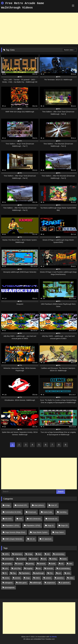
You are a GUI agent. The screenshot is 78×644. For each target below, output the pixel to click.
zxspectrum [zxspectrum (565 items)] (51, 583)
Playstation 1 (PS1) (12, 525)
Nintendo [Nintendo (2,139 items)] (50, 568)
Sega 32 (51, 525)
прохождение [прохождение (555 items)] (10, 587)
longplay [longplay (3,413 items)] (29, 568)
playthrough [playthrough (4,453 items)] (40, 573)
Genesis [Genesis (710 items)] (42, 563)
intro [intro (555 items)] (71, 563)
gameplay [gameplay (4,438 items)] (8, 563)
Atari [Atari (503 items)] (40, 554)
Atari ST (54, 505)
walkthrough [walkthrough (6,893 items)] (37, 583)
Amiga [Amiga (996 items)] (30, 554)
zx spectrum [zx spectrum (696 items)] (65, 583)
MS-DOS (8, 519)
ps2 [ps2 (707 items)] (60, 573)
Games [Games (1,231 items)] (20, 563)
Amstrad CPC (22, 505)
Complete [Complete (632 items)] (22, 559)
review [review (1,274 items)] (7, 578)
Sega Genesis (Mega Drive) (15, 532)
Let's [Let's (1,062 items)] (6, 568)
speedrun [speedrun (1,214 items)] (60, 578)
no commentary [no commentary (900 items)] (64, 568)
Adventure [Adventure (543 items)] (18, 554)
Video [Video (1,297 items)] (71, 578)
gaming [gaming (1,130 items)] (31, 563)
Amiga (7, 505)
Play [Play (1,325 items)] (14, 573)
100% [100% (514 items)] (7, 554)
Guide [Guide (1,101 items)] (53, 563)
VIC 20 (32, 539)
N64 (20, 519)
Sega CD (64, 525)
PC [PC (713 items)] (6, 573)
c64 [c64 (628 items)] (48, 554)
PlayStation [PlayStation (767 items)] (25, 573)
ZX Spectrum (47, 539)
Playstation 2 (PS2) (33, 525)
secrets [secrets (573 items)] (18, 578)
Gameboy (63, 512)
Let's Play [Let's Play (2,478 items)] (17, 568)
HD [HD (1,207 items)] (62, 563)
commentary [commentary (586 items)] (60, 554)
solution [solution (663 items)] (48, 578)
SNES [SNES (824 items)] (38, 578)
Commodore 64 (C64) (13, 512)
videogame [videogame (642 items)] (8, 583)
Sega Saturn (59, 532)
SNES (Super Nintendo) (14, 539)
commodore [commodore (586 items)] (9, 559)
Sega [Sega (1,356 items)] (28, 578)
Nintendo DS (53, 519)
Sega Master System (40, 532)
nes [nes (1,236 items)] (39, 568)
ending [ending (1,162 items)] (54, 559)
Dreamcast (32, 512)
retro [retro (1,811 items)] (68, 573)
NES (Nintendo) (35, 519)
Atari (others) (39, 505)
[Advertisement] (39, 28)
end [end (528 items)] (44, 559)
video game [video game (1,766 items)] (22, 583)
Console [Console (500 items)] (34, 559)
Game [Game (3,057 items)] (64, 559)
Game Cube (48, 512)
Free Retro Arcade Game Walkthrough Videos (23, 5)
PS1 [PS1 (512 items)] (51, 573)
